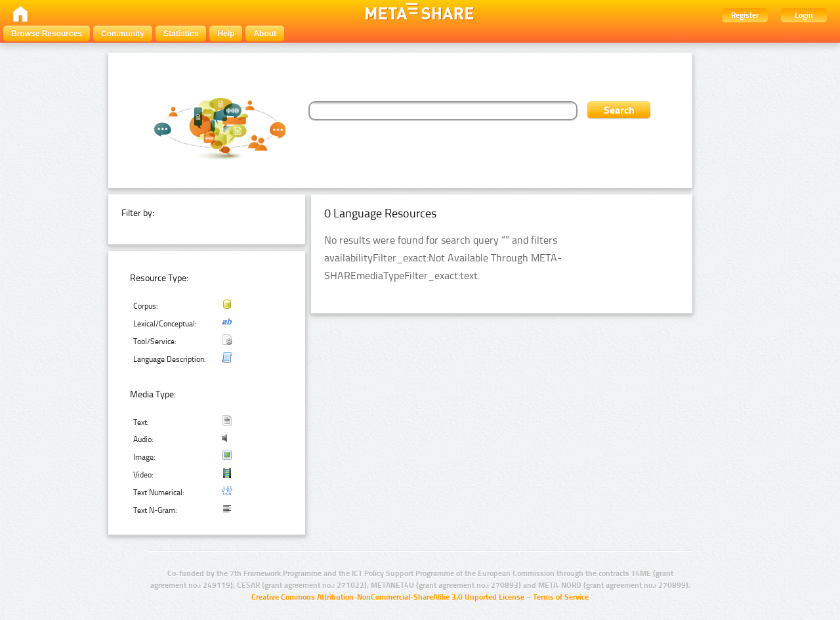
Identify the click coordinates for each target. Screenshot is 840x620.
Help (226, 33)
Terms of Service (561, 597)
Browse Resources (47, 33)
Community (123, 33)
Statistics (181, 33)
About (265, 33)
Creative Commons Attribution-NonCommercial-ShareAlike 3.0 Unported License (388, 597)
